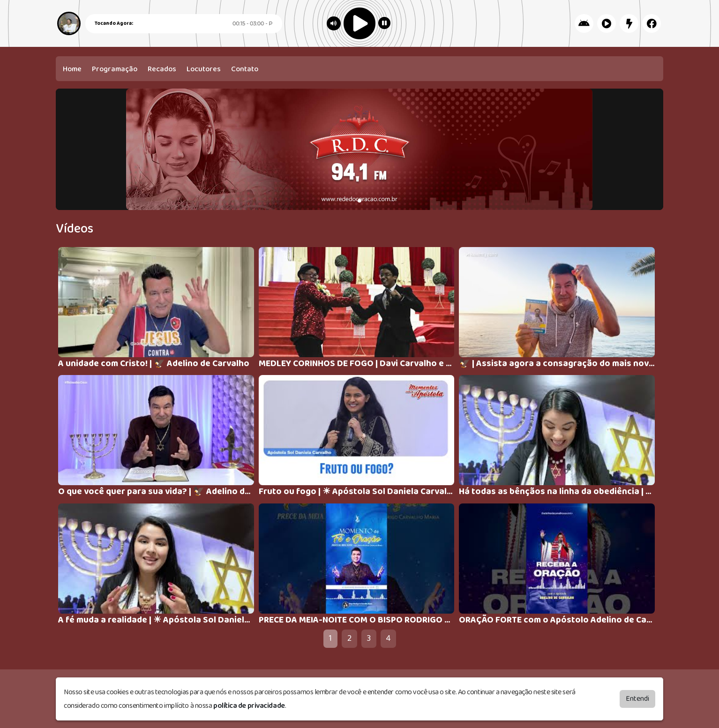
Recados (162, 69)
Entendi (637, 699)
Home (72, 69)
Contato (245, 69)
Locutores (204, 69)
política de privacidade (249, 706)
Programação (115, 69)
